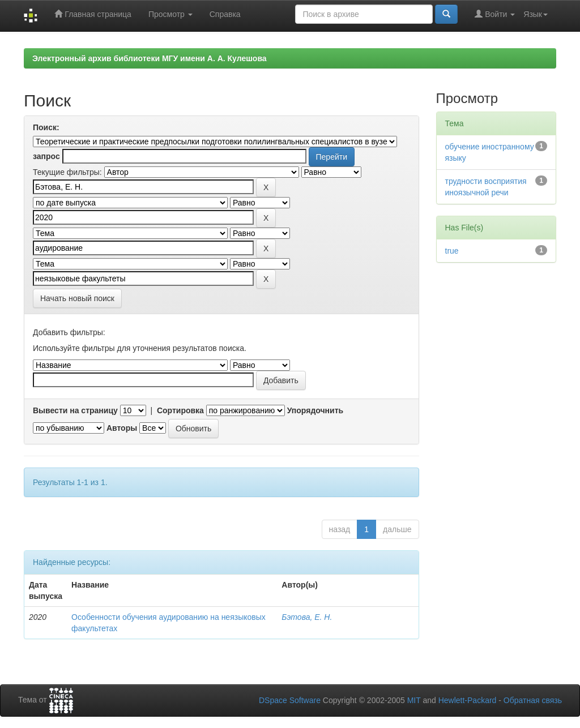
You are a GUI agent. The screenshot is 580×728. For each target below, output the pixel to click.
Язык (536, 14)
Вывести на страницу (75, 410)
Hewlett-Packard (468, 700)
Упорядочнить (315, 410)
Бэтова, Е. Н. (307, 617)
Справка (225, 14)
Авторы (122, 428)
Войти (495, 14)
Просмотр (170, 14)
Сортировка (180, 410)
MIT (414, 700)
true (452, 251)
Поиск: (46, 127)
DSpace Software (290, 700)
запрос (46, 156)
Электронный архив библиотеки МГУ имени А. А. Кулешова (150, 58)
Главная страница (93, 14)
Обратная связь (533, 700)
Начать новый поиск (77, 298)
